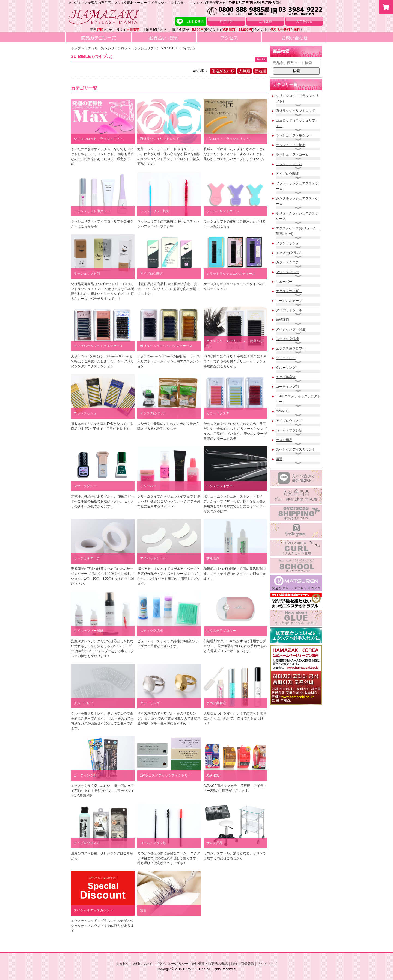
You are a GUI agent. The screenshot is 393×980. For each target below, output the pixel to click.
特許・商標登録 (242, 964)
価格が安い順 (223, 71)
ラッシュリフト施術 (291, 145)
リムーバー (284, 282)
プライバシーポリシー (172, 964)
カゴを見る (304, 21)
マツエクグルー (287, 272)
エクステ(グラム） (290, 253)
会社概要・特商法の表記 (210, 964)
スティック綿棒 (287, 339)
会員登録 (265, 21)
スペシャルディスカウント (296, 449)
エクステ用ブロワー (291, 348)
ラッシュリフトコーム (292, 155)
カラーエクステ (287, 262)
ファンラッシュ (287, 243)
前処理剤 (282, 320)
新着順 (260, 71)
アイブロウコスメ (289, 421)
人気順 (245, 71)
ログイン (226, 21)
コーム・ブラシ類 (289, 430)
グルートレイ (286, 358)
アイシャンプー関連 (291, 329)
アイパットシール (289, 310)
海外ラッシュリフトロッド (296, 111)
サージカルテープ (289, 301)
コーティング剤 (287, 387)
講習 (279, 459)
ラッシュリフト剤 (289, 164)
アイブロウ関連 (287, 174)
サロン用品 (284, 440)
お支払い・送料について (134, 964)
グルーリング (286, 368)
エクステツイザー (289, 291)
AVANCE (282, 411)
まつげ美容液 (286, 377)
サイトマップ (267, 964)
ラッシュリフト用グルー (294, 135)
